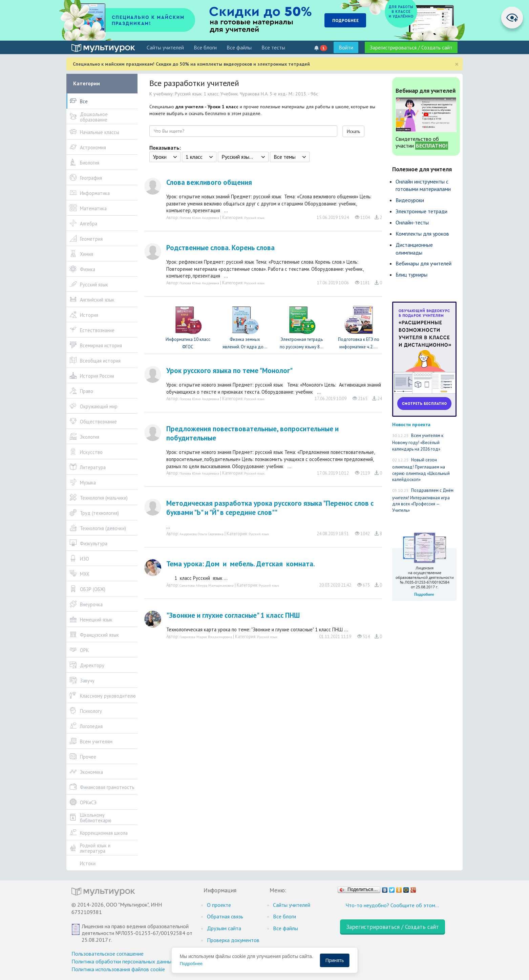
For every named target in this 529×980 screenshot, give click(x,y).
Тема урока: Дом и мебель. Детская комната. (241, 564)
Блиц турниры (411, 275)
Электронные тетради (421, 211)
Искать (353, 131)
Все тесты (273, 47)
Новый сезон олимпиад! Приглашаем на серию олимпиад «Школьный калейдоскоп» (421, 470)
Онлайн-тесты (412, 222)
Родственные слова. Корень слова (220, 248)
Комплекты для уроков (422, 234)
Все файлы (239, 47)
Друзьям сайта (224, 928)
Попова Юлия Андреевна (199, 218)
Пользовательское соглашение (108, 954)
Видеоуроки (410, 200)
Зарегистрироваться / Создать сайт (411, 47)
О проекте (219, 905)
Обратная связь (225, 916)
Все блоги (205, 47)
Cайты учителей (165, 47)
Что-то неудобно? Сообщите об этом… (392, 905)
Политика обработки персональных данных (123, 961)
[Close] (457, 64)
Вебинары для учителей (424, 263)
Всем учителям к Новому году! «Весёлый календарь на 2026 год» (418, 442)
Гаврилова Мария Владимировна (206, 637)
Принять (335, 960)
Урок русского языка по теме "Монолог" (229, 371)
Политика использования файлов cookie (118, 969)
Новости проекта (411, 424)
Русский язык (254, 218)
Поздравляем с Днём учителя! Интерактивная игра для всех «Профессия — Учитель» (423, 500)
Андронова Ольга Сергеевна (202, 534)
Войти (346, 47)
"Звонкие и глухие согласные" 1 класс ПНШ (233, 615)
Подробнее (191, 964)
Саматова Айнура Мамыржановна (207, 585)
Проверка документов (233, 940)
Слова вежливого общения (209, 182)
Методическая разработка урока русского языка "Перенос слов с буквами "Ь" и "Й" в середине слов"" (270, 508)
